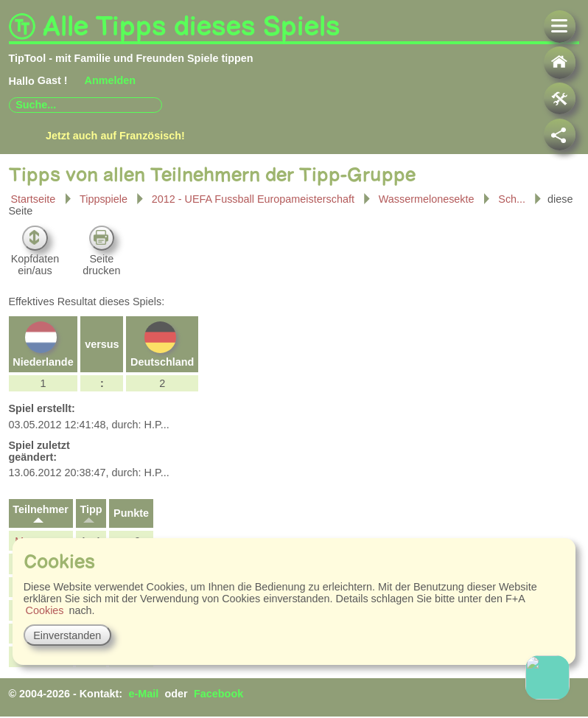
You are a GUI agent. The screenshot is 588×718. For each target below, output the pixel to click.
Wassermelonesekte (427, 198)
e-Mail (143, 694)
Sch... (513, 198)
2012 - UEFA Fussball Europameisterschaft (255, 198)
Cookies (45, 610)
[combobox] (85, 105)
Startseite (33, 199)
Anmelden (111, 80)
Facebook (218, 694)
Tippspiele (104, 199)
